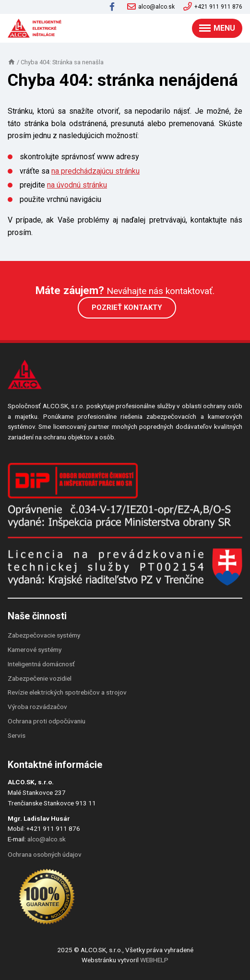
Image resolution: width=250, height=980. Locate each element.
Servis (17, 735)
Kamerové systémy (35, 649)
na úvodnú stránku (77, 185)
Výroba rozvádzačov (37, 707)
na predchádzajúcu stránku (95, 171)
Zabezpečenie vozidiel (40, 678)
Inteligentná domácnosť (41, 664)
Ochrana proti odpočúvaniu (47, 721)
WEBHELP (154, 960)
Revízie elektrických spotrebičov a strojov (67, 692)
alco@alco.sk (151, 7)
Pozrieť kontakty (127, 307)
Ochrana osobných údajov (45, 854)
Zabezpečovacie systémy (44, 635)
